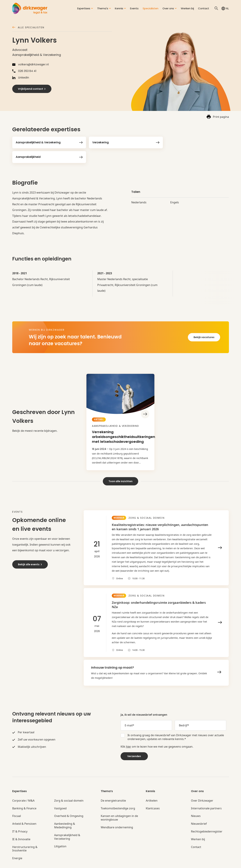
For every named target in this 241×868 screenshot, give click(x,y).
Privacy (71, 863)
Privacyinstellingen (149, 863)
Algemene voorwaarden (47, 863)
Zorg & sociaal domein (69, 786)
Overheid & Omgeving (69, 802)
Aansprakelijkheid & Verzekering (67, 822)
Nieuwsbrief (199, 809)
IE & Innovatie (21, 825)
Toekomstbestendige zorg (118, 794)
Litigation (60, 832)
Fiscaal (17, 802)
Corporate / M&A (23, 786)
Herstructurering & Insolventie (25, 834)
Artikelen (152, 786)
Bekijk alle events (30, 550)
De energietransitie (113, 786)
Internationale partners (206, 794)
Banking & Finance (24, 794)
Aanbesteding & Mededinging (65, 811)
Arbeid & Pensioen (24, 809)
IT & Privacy (20, 817)
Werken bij (187, 8)
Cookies (85, 863)
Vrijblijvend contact (32, 89)
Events (134, 8)
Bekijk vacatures (204, 323)
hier (129, 732)
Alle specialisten (28, 28)
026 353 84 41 (24, 71)
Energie (17, 844)
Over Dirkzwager (202, 786)
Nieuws (196, 802)
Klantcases (153, 794)
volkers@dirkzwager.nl (30, 65)
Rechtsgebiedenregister (207, 817)
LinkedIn (21, 78)
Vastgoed (60, 794)
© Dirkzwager (20, 863)
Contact (204, 8)
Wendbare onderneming (117, 813)
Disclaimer (126, 863)
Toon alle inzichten (120, 467)
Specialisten (151, 8)
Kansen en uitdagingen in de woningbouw (119, 803)
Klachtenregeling (105, 863)
